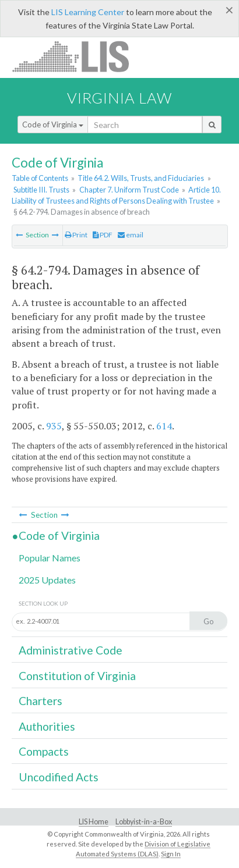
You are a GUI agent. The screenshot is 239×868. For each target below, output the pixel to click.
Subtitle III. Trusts (41, 190)
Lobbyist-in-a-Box (144, 822)
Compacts (44, 751)
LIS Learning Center (88, 12)
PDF (103, 235)
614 (164, 426)
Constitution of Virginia (77, 676)
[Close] (229, 10)
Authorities (47, 726)
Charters (41, 701)
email (131, 235)
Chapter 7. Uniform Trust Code (129, 190)
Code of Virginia (53, 124)
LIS (77, 56)
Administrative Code (71, 650)
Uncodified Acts (59, 777)
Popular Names (50, 558)
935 (54, 426)
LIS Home (94, 822)
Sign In (171, 854)
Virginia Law (119, 98)
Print (76, 235)
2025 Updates (47, 580)
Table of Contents (40, 178)
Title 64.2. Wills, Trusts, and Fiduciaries (141, 178)
